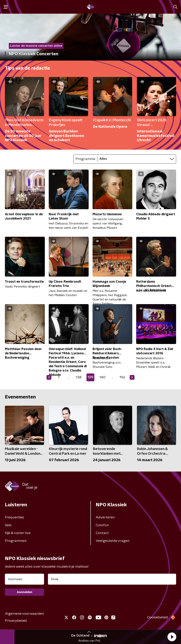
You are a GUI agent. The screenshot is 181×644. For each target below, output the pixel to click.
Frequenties (14, 517)
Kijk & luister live (18, 533)
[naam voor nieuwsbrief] (24, 579)
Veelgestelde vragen (113, 541)
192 (122, 377)
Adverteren (105, 517)
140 (102, 377)
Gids (8, 525)
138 (79, 377)
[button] (172, 637)
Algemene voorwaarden (24, 614)
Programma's (16, 541)
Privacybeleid (16, 621)
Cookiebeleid (158, 617)
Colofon (102, 525)
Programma (85, 159)
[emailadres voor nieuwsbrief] (112, 579)
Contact (102, 533)
